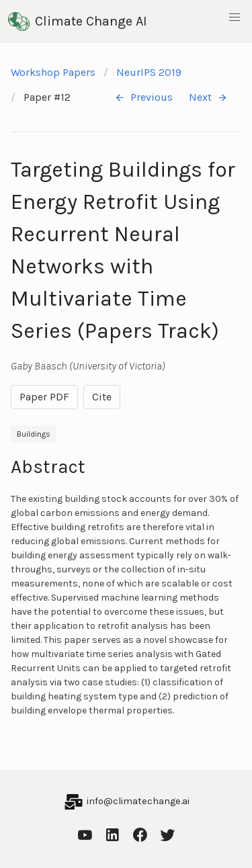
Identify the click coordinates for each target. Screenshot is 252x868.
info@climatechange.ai (138, 801)
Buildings (34, 434)
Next (208, 98)
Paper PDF (44, 397)
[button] (235, 17)
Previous (143, 98)
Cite (102, 397)
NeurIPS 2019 (149, 72)
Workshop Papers (53, 72)
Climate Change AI (78, 21)
